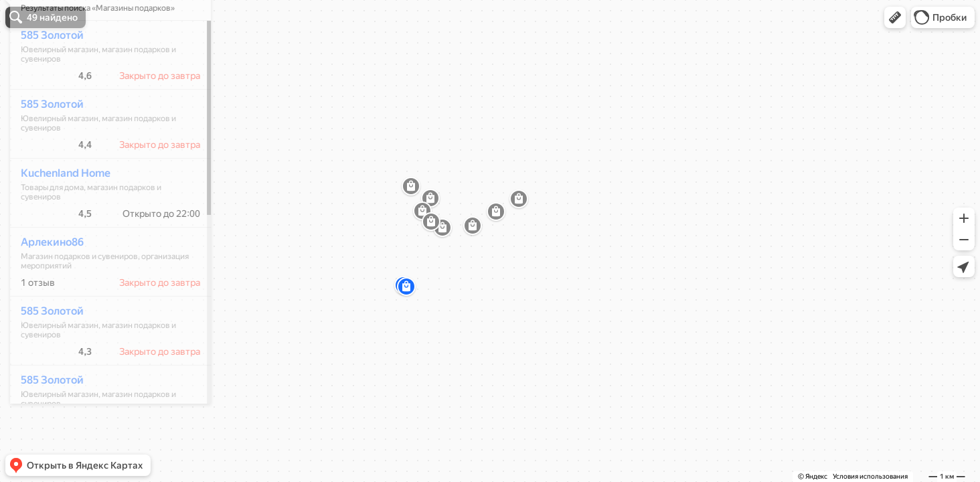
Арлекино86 (45, 282)
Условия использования (870, 476)
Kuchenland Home (58, 213)
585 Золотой (45, 75)
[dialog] (103, 239)
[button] (895, 17)
